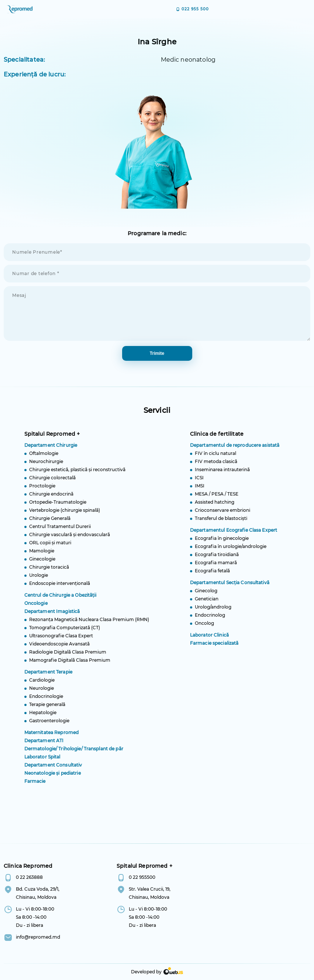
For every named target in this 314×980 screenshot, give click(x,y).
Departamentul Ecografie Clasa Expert (234, 534)
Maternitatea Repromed (52, 736)
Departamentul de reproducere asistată (235, 449)
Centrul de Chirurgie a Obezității (61, 599)
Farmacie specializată (214, 647)
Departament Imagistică (52, 615)
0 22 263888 (29, 877)
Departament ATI (44, 744)
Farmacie (35, 785)
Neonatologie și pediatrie (53, 777)
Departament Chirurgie (51, 449)
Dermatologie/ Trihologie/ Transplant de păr (74, 752)
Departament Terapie (48, 676)
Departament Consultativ (53, 769)
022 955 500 (195, 9)
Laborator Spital (42, 760)
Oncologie (36, 607)
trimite (157, 353)
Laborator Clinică (209, 639)
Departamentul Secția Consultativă (230, 586)
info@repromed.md (38, 937)
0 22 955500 (142, 877)
